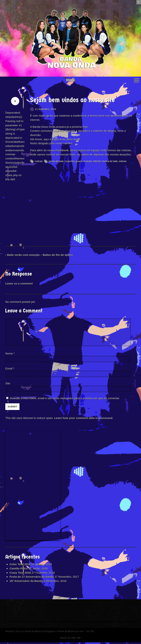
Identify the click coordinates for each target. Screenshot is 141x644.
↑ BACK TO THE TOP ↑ (70, 640)
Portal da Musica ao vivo (71, 633)
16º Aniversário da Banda (27, 582)
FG (93, 633)
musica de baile (110, 162)
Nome (10, 354)
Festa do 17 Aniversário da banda (32, 578)
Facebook (62, 151)
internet (97, 162)
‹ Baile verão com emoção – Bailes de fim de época (39, 255)
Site (8, 384)
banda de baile (56, 162)
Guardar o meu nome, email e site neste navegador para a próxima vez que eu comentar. (65, 399)
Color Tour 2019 (20, 565)
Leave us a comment (19, 284)
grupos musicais (84, 162)
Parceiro (10, 633)
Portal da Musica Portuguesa (40, 633)
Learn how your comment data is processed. (84, 419)
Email (9, 369)
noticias (39, 162)
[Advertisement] (33, 486)
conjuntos (70, 162)
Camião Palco (19, 570)
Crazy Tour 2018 (21, 574)
